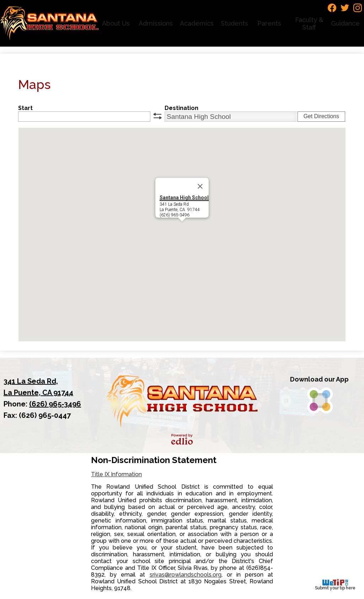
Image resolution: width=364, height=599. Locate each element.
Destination (181, 108)
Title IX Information (116, 474)
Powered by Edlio (182, 439)
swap (157, 116)
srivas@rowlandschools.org (186, 575)
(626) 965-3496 (55, 404)
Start (25, 108)
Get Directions (321, 116)
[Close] (200, 186)
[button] (117, 23)
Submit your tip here (335, 585)
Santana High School (184, 198)
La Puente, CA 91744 (45, 386)
